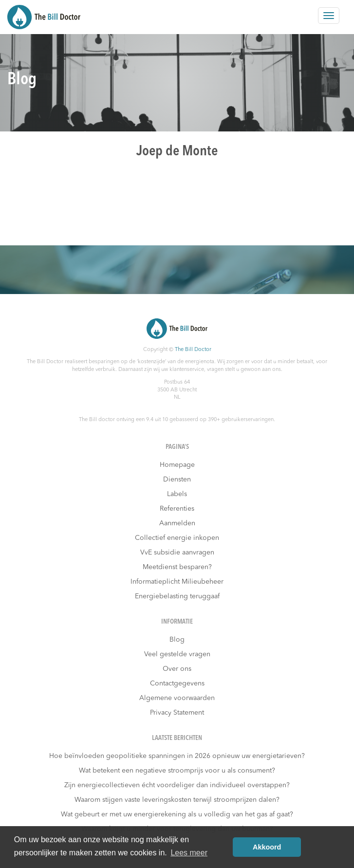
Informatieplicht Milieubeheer (177, 582)
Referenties (177, 509)
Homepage (177, 465)
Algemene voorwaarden (177, 698)
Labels (177, 494)
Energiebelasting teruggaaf (177, 596)
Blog (177, 640)
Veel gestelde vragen (177, 654)
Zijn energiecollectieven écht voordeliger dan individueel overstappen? (177, 785)
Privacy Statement (177, 713)
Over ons (177, 669)
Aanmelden (177, 523)
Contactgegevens (177, 683)
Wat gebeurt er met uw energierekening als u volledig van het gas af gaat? (177, 814)
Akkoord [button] (267, 847)
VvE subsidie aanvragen (177, 553)
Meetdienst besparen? (177, 567)
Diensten (177, 480)
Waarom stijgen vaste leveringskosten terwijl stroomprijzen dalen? (177, 800)
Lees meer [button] (189, 853)
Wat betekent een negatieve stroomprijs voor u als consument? (177, 771)
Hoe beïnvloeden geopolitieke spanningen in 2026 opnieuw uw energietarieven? (177, 756)
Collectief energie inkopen (177, 538)
